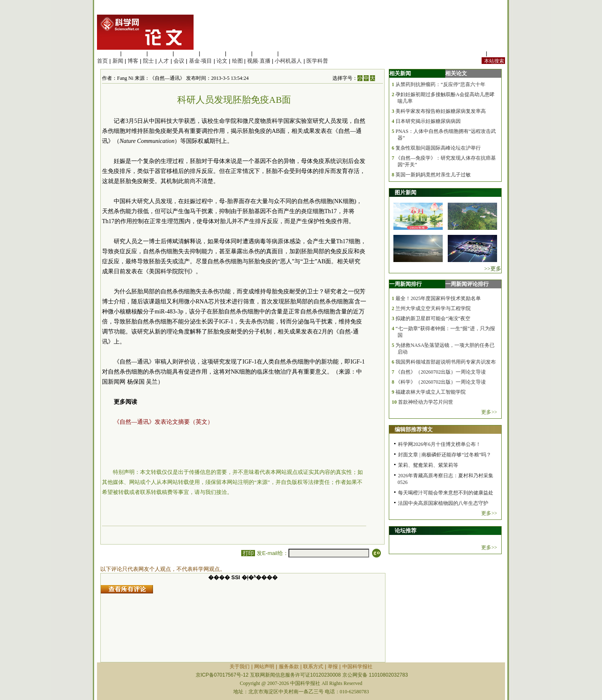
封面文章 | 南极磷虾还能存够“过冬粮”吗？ (445, 455)
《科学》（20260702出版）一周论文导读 (441, 382)
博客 (133, 61)
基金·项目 (201, 61)
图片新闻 (406, 192)
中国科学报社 (357, 667)
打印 (248, 553)
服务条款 (289, 667)
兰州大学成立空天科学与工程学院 (433, 308)
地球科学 (239, 53)
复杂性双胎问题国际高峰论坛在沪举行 (438, 148)
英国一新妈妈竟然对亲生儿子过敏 (433, 175)
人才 (163, 61)
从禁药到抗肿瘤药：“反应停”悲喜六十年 (440, 84)
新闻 (118, 61)
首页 (102, 61)
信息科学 (212, 53)
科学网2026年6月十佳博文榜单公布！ (439, 444)
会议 (179, 61)
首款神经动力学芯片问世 (426, 402)
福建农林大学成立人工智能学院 (431, 392)
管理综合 (291, 53)
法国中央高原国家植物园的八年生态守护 (443, 503)
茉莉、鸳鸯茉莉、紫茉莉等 (428, 465)
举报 (333, 667)
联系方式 (313, 667)
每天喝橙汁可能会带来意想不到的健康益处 (446, 493)
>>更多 (493, 269)
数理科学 (265, 53)
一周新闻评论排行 (467, 284)
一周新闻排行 (406, 284)
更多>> (489, 412)
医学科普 (317, 61)
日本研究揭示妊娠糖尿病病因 (428, 121)
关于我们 (240, 667)
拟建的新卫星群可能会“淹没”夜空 (433, 318)
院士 (148, 61)
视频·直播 (259, 61)
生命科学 (108, 53)
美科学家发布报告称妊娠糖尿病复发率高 (441, 111)
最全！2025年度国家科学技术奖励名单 (438, 298)
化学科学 (160, 53)
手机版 (497, 53)
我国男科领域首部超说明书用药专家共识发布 (446, 362)
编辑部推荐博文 (414, 429)
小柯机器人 (288, 61)
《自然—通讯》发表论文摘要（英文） (163, 422)
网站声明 (264, 667)
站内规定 (473, 53)
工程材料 (186, 53)
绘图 (237, 61)
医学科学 (134, 53)
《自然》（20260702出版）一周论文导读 (441, 372)
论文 (222, 61)
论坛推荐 (406, 531)
